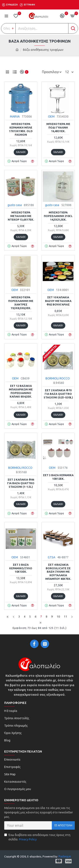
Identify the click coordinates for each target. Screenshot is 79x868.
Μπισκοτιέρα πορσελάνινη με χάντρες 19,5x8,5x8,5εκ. (21, 303)
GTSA (52, 557)
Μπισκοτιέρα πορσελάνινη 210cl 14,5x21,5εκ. (58, 216)
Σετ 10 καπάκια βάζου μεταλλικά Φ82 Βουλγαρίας (58, 301)
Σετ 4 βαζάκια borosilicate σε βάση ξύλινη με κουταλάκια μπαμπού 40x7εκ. (58, 572)
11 (66, 616)
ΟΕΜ (51, 117)
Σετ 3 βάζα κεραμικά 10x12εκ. (58, 477)
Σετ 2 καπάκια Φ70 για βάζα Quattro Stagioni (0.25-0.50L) (58, 394)
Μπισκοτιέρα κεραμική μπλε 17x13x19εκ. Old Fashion (21, 129)
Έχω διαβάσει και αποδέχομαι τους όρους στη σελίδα (37, 837)
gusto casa (15, 205)
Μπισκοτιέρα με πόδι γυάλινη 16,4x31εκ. (58, 127)
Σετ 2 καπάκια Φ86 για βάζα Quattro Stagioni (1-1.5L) (21, 483)
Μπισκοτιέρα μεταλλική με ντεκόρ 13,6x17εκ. (21, 216)
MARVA (15, 117)
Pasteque (65, 856)
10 (58, 616)
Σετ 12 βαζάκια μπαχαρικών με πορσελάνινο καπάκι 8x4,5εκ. (21, 391)
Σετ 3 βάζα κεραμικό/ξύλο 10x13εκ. (21, 568)
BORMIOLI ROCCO (58, 378)
